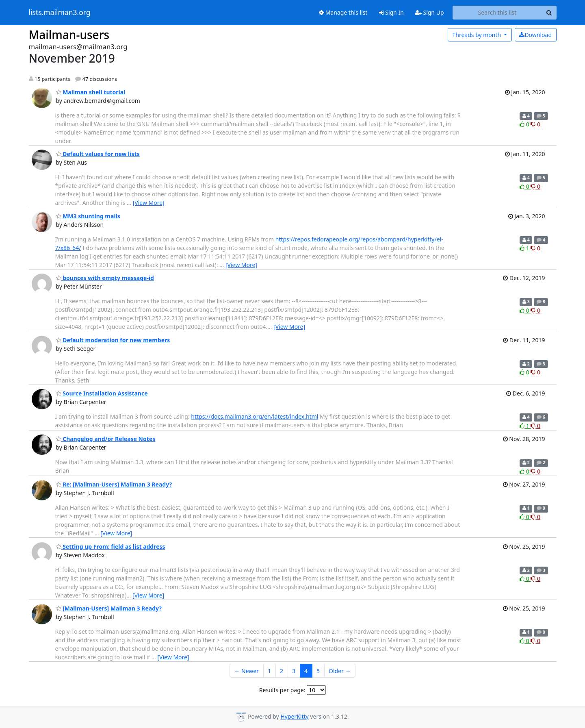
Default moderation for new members (113, 340)
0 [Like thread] (525, 124)
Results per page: (282, 690)
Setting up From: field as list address (111, 547)
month (477, 35)
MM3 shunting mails (88, 216)
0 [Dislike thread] (535, 124)
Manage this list (343, 12)
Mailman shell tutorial (91, 92)
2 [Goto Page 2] (282, 671)
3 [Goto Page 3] (294, 671)
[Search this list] (497, 13)
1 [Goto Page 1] (269, 671)
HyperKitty (294, 716)
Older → (340, 671)
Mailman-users (69, 35)
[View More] (149, 203)
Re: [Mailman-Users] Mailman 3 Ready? (114, 484)
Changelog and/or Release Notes (106, 439)
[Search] (549, 13)
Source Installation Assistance (102, 393)
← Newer (246, 671)
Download (535, 35)
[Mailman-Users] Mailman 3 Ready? (109, 608)
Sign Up (430, 12)
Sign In (391, 12)
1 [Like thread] (525, 248)
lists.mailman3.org (60, 13)
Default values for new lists (98, 154)
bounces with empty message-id (105, 278)
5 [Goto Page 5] (318, 671)
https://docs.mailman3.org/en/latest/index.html (255, 416)
